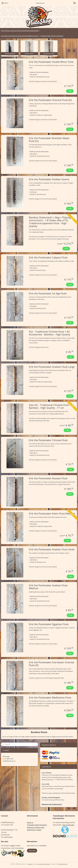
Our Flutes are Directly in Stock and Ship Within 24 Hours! (20, 36)
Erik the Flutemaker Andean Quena (49, 179)
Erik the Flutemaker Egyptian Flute (49, 624)
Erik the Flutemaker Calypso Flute (48, 257)
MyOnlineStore (63, 864)
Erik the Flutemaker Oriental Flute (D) (50, 100)
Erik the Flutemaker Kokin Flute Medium (52, 514)
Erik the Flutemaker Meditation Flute (50, 698)
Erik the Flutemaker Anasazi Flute (48, 478)
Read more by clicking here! (52, 804)
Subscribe (32, 851)
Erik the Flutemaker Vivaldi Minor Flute (51, 62)
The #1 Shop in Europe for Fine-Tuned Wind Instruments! (20, 31)
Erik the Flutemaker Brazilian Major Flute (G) (49, 140)
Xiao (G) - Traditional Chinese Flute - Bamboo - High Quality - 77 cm (50, 406)
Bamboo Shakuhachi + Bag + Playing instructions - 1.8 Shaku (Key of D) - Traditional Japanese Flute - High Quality (50, 222)
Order (70, 91)
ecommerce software (44, 864)
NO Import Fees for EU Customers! (52, 36)
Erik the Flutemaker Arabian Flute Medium (48, 587)
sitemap (30, 864)
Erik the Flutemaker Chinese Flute (48, 440)
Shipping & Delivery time (36, 827)
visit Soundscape (68, 825)
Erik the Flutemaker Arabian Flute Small (52, 549)
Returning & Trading (34, 830)
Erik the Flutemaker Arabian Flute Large (52, 367)
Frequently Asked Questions (37, 825)
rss (35, 864)
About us (30, 822)
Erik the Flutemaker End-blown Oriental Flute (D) (52, 664)
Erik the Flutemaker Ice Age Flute (48, 293)
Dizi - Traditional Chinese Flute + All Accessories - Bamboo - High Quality (49, 333)
